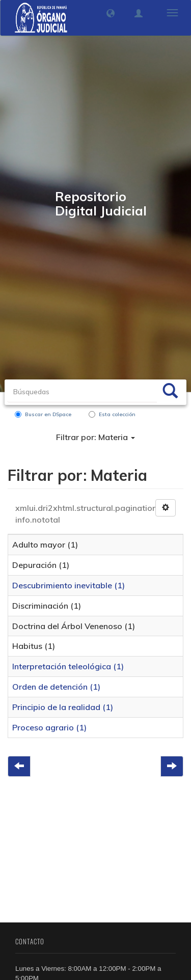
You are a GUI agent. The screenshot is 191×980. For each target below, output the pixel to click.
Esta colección (112, 414)
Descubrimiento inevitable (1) (69, 585)
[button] (111, 13)
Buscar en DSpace (43, 414)
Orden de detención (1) (56, 687)
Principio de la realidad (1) (63, 707)
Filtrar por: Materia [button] (95, 437)
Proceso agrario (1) (49, 727)
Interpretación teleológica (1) (68, 666)
